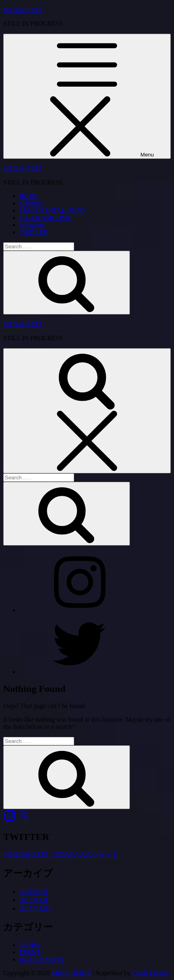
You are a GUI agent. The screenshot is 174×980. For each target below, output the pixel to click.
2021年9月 (34, 892)
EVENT (30, 952)
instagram (32, 225)
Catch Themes (151, 973)
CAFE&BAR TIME (45, 218)
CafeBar (30, 945)
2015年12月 (35, 908)
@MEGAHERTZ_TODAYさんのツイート (61, 854)
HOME (29, 196)
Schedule (31, 203)
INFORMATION (41, 959)
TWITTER (33, 232)
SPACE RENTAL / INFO (52, 210)
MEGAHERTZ (23, 10)
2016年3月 (34, 900)
